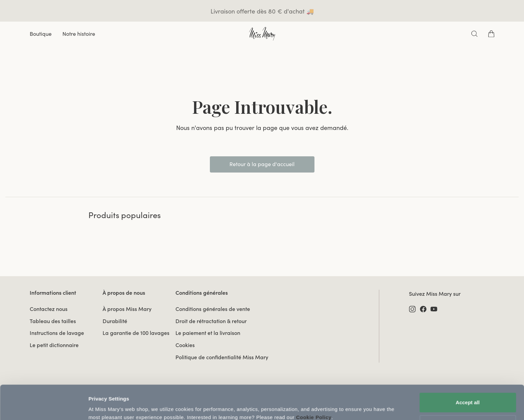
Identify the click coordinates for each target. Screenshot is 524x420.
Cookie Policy (314, 388)
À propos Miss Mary (127, 309)
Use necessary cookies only (468, 395)
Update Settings (108, 407)
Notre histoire (79, 34)
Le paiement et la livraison (208, 333)
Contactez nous (49, 309)
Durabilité (115, 321)
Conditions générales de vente (213, 309)
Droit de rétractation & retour (211, 321)
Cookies (185, 345)
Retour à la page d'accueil (262, 164)
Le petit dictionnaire (54, 345)
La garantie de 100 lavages (136, 333)
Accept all (468, 373)
